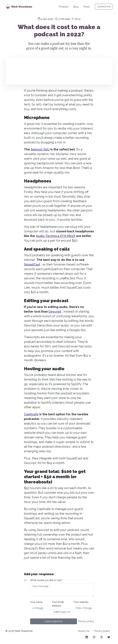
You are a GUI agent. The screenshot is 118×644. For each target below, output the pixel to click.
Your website (81, 602)
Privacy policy (86, 621)
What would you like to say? (46, 580)
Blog (76, 7)
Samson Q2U (40, 149)
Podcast (63, 7)
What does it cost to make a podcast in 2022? (59, 31)
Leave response (53, 621)
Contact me (104, 7)
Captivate (31, 414)
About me (84, 631)
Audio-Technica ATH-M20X (56, 236)
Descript (55, 312)
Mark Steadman (22, 7)
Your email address (58, 604)
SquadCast (32, 264)
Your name (36, 602)
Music (87, 7)
